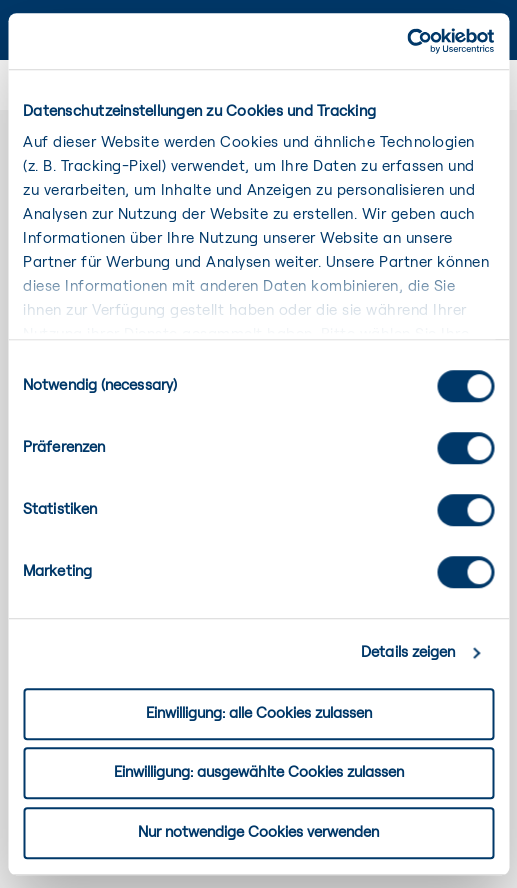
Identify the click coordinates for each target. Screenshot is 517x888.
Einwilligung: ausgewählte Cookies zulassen (259, 772)
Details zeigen (408, 652)
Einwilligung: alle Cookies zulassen (259, 713)
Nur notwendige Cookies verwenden (258, 832)
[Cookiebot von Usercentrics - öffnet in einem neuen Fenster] (406, 41)
